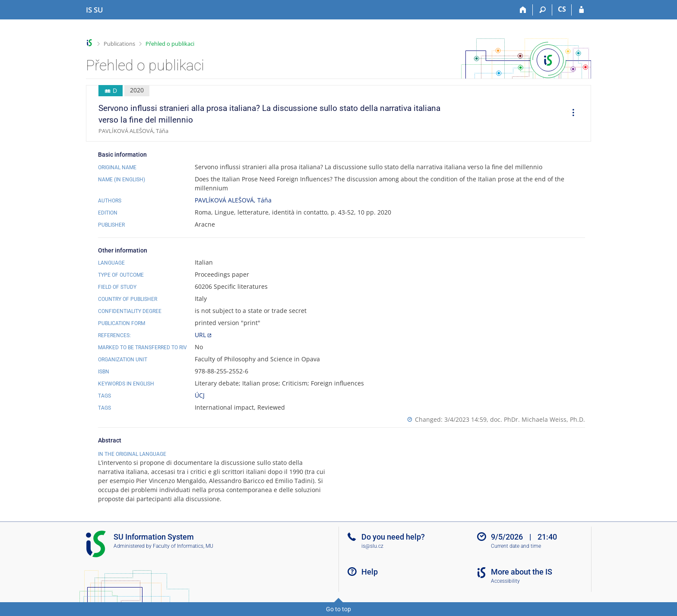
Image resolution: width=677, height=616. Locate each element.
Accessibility (505, 581)
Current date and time (516, 546)
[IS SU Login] (581, 10)
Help (370, 572)
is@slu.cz (372, 546)
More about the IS (522, 572)
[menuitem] (570, 114)
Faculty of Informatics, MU (183, 546)
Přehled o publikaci (170, 44)
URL (200, 335)
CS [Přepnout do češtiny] (562, 9)
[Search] (543, 10)
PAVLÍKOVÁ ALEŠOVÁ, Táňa (233, 200)
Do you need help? (393, 537)
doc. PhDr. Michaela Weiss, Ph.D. (538, 419)
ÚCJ (200, 395)
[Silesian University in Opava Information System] (95, 10)
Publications (119, 44)
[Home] (523, 10)
